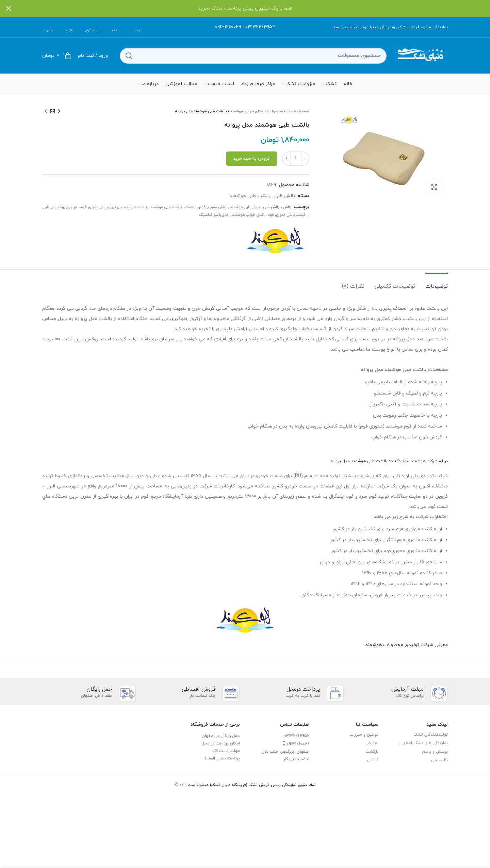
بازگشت (372, 752)
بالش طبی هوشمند (245, 207)
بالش (287, 207)
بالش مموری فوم (213, 207)
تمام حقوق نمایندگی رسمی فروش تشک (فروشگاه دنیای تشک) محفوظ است (251, 785)
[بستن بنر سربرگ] (9, 9)
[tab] (437, 283)
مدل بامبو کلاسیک (214, 215)
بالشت (190, 207)
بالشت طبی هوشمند (250, 196)
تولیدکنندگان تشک (431, 735)
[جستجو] (253, 56)
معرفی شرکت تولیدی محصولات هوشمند (406, 645)
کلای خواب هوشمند (248, 215)
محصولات (275, 111)
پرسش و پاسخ (435, 752)
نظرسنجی (439, 760)
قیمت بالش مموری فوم (287, 215)
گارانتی (373, 760)
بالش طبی (285, 196)
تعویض (372, 743)
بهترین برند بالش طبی (60, 207)
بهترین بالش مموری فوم (100, 207)
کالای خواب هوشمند (247, 111)
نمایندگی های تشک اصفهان (424, 743)
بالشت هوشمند (135, 207)
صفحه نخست (298, 111)
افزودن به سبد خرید (252, 159)
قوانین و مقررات (364, 735)
